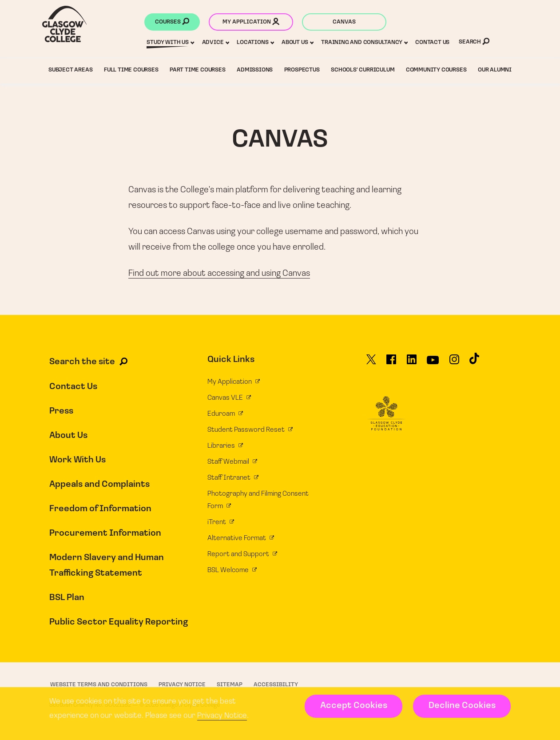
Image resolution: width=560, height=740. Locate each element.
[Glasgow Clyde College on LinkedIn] (412, 363)
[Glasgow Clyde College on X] (371, 363)
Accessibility (276, 685)
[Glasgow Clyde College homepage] (65, 24)
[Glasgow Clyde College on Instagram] (454, 363)
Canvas (344, 22)
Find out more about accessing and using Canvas (219, 274)
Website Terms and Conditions (99, 685)
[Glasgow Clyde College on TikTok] (474, 362)
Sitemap (230, 685)
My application (251, 23)
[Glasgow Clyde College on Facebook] (391, 363)
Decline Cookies (462, 706)
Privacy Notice (222, 716)
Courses (172, 23)
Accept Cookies (354, 706)
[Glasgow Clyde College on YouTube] (433, 363)
